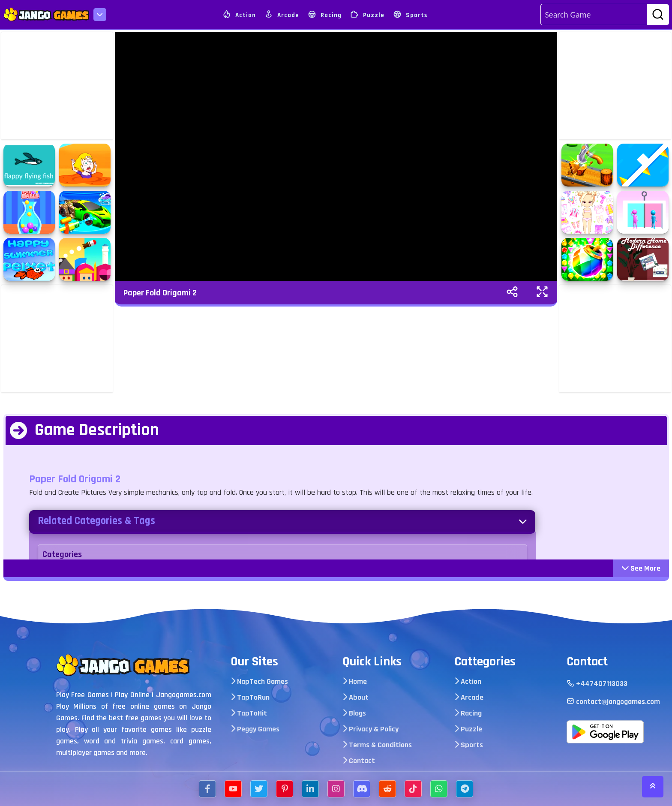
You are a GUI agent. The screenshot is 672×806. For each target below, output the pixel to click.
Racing (325, 15)
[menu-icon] (100, 15)
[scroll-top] (653, 787)
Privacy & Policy (370, 729)
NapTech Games (259, 681)
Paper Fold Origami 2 (160, 293)
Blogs (354, 713)
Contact (359, 761)
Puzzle (367, 15)
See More (641, 568)
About (355, 697)
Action (239, 15)
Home (355, 681)
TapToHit (249, 713)
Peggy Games (255, 729)
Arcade (282, 15)
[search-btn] (658, 15)
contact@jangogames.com (613, 702)
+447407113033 (597, 684)
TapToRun (250, 697)
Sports (410, 15)
